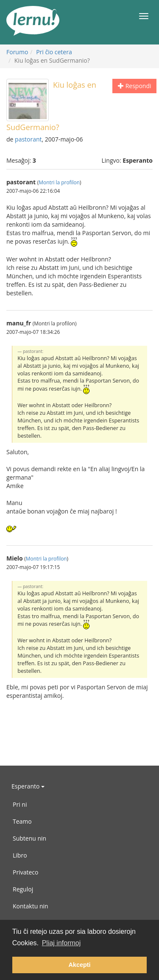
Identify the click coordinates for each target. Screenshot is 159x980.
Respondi (134, 86)
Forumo (17, 52)
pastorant (28, 139)
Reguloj (23, 889)
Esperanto (28, 786)
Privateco (25, 872)
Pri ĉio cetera (54, 52)
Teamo (22, 821)
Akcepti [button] (80, 965)
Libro (20, 855)
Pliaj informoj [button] (61, 943)
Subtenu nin (29, 838)
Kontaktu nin (31, 906)
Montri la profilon (59, 182)
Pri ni (20, 804)
